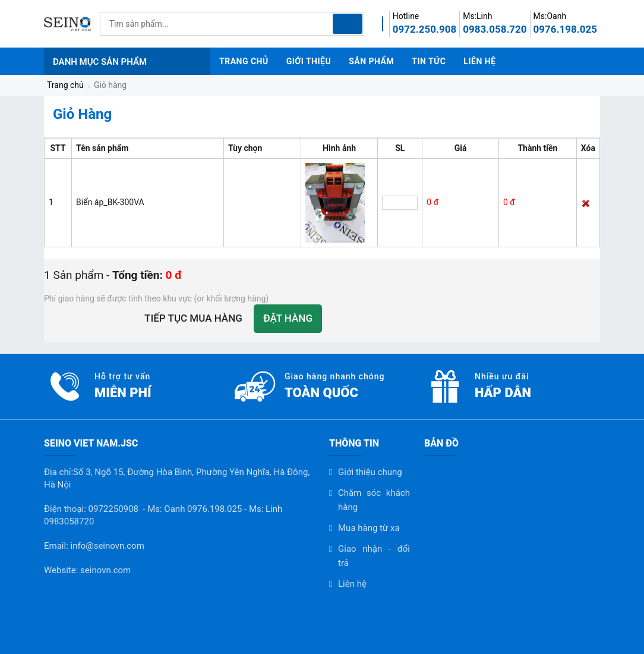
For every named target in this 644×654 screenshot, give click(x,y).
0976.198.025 (565, 29)
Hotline (406, 16)
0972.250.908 (424, 29)
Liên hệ (352, 584)
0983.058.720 (495, 29)
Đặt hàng (288, 318)
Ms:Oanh (550, 16)
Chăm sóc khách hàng (374, 500)
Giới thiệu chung (370, 472)
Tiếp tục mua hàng (193, 318)
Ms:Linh (477, 16)
